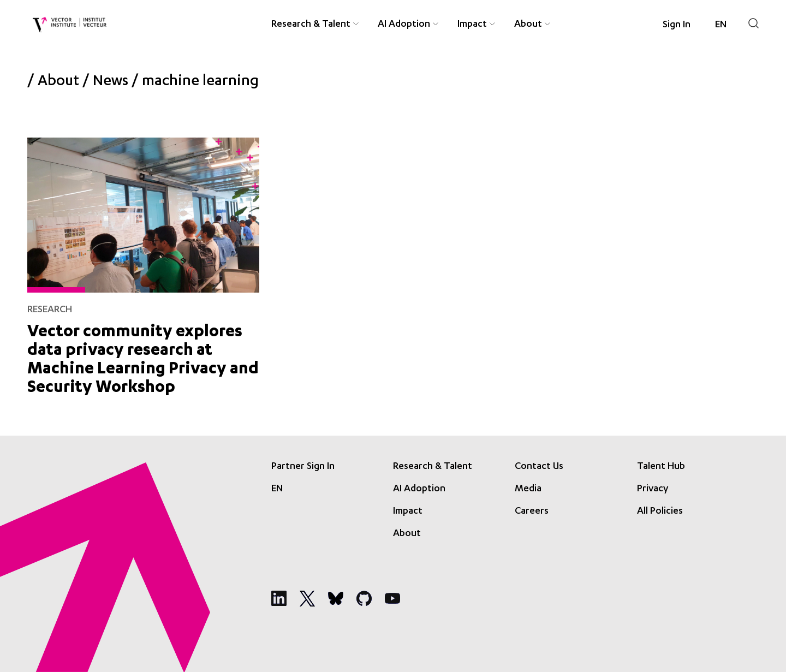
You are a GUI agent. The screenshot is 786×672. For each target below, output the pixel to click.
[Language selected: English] (721, 25)
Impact (408, 512)
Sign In (677, 25)
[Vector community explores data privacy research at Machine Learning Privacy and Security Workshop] (143, 265)
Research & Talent (433, 467)
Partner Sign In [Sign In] (303, 467)
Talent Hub (661, 467)
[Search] (754, 23)
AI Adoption (419, 489)
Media (528, 489)
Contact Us (539, 467)
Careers (532, 512)
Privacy (653, 489)
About (58, 82)
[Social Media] (279, 598)
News (111, 82)
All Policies (660, 512)
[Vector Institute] (70, 25)
